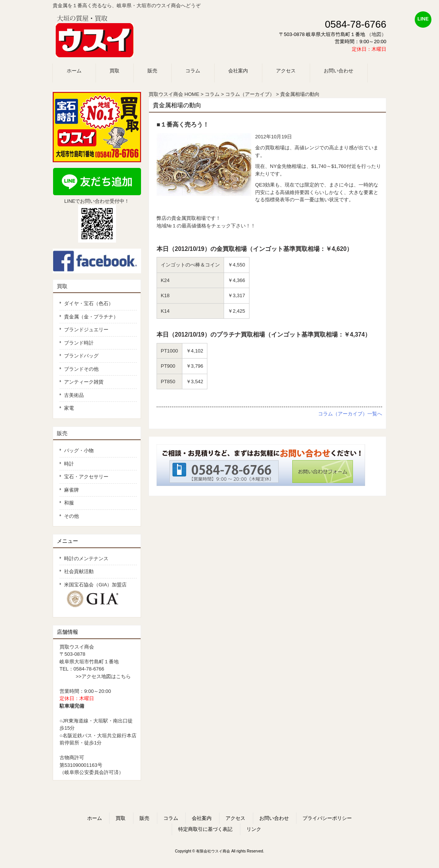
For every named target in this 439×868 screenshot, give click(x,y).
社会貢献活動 (79, 571)
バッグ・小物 (79, 450)
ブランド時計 (79, 343)
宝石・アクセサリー (86, 477)
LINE (423, 19)
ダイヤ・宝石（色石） (89, 303)
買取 (62, 286)
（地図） (376, 34)
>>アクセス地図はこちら (103, 676)
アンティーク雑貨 (84, 382)
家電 (69, 408)
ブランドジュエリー (86, 330)
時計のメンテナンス (86, 559)
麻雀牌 (71, 490)
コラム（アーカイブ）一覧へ (350, 414)
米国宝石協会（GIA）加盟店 (98, 595)
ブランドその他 (81, 369)
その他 (71, 516)
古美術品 (74, 395)
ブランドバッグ (81, 356)
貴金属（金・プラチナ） (91, 317)
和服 (69, 503)
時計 (69, 464)
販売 (62, 433)
